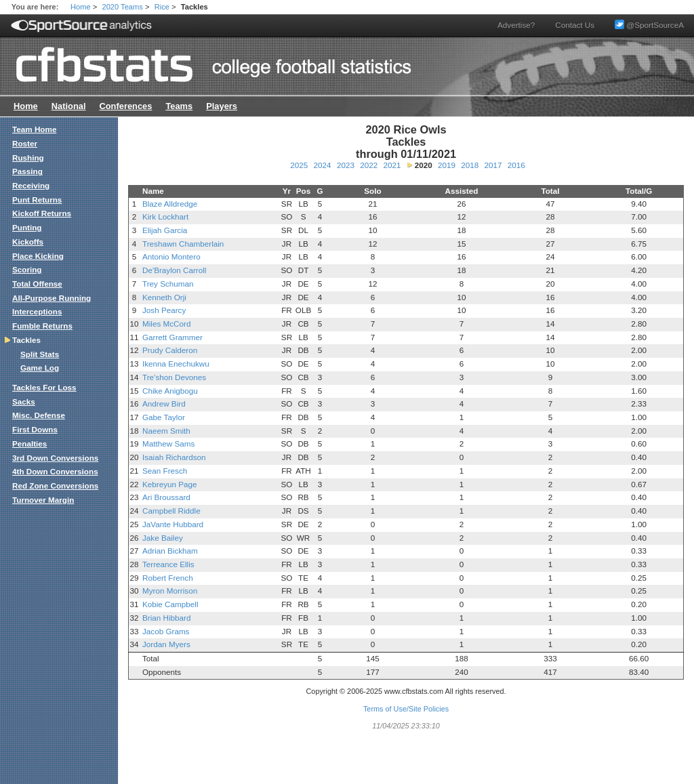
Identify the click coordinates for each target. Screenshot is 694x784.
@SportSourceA (649, 25)
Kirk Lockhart (165, 216)
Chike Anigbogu (170, 391)
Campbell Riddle (171, 511)
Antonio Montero (171, 256)
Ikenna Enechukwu (176, 364)
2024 (323, 165)
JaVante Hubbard (173, 524)
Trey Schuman (168, 284)
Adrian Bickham (170, 551)
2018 (470, 165)
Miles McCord (166, 324)
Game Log (40, 368)
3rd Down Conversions (55, 458)
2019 (447, 165)
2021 (392, 165)
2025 (299, 165)
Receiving (31, 185)
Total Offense (37, 284)
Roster (25, 143)
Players (222, 106)
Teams (179, 106)
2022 (369, 165)
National (69, 106)
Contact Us (575, 25)
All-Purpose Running (52, 298)
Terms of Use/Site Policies (406, 709)
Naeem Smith (166, 431)
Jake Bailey (163, 538)
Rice (162, 7)
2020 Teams (123, 7)
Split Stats (40, 354)
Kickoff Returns (42, 213)
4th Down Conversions (55, 471)
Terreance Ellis (168, 564)
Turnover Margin (43, 500)
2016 (516, 165)
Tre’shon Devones (174, 377)
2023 (346, 165)
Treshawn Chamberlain (183, 244)
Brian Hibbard (166, 618)
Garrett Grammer (172, 337)
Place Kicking (38, 256)
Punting (27, 227)
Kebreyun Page (170, 484)
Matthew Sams (168, 443)
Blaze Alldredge (170, 204)
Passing (27, 171)
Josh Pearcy (164, 310)
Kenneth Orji (164, 297)
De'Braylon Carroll (174, 270)
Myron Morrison (170, 591)
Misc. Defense (39, 415)
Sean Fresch (165, 471)
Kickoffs (28, 242)
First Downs (35, 429)
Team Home (34, 129)
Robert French (168, 578)
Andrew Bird (164, 404)
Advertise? (516, 25)
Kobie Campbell (170, 604)
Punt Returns (37, 200)
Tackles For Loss (44, 387)
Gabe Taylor (164, 417)
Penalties (29, 443)
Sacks (24, 401)
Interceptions (37, 311)
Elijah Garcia (165, 230)
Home (81, 7)
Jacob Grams (166, 631)
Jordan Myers (166, 644)
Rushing (28, 158)
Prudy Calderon (170, 350)
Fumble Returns (42, 326)
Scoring (27, 269)
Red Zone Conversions (55, 486)
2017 (493, 165)
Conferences (125, 106)
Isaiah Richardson (174, 457)
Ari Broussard (166, 497)
